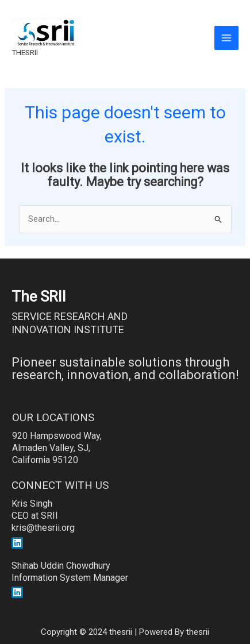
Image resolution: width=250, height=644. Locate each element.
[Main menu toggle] (226, 38)
